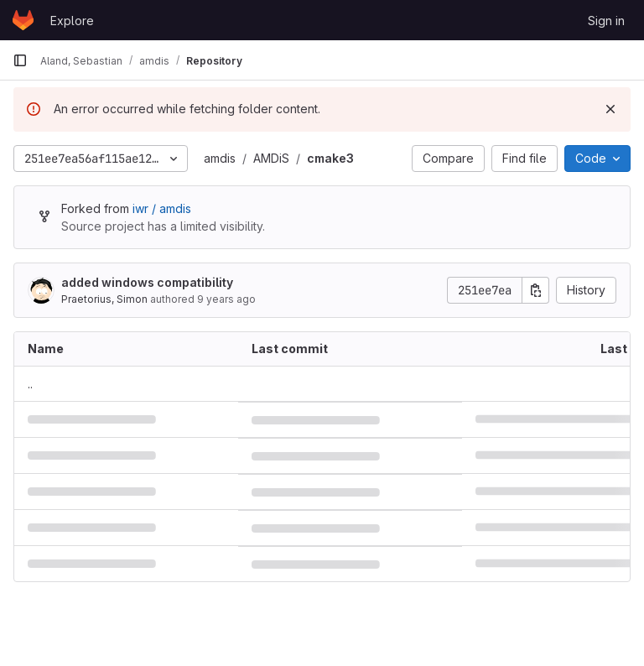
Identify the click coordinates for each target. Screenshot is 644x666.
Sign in (606, 21)
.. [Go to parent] (30, 384)
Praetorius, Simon (104, 299)
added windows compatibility (147, 282)
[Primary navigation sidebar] (20, 60)
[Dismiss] (610, 109)
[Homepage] (23, 20)
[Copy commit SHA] (536, 290)
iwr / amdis (162, 208)
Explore (72, 21)
